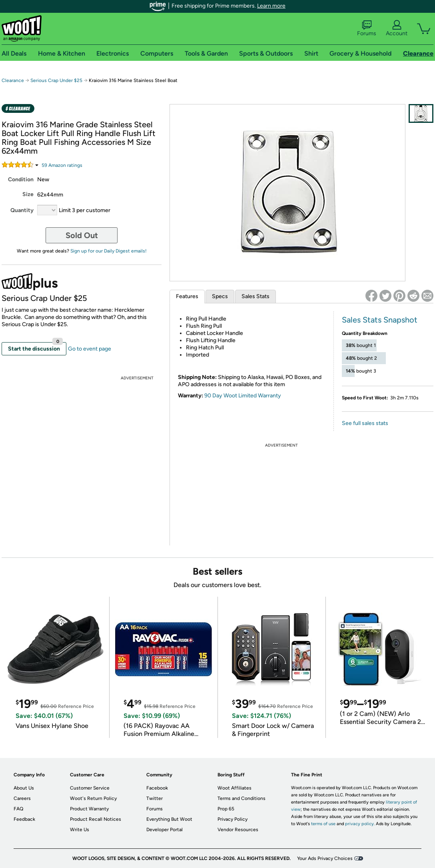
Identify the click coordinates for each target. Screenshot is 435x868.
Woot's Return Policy (93, 798)
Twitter (155, 798)
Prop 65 (226, 809)
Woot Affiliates (234, 788)
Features (187, 296)
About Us (24, 788)
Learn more (271, 6)
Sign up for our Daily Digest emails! (109, 251)
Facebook (157, 788)
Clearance (13, 80)
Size (28, 194)
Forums (367, 28)
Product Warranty (89, 809)
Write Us (80, 830)
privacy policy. (360, 824)
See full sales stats (365, 423)
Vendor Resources (238, 830)
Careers (22, 798)
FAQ (18, 809)
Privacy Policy (232, 819)
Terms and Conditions (241, 798)
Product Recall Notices (96, 819)
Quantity (22, 210)
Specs (220, 296)
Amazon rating (62, 165)
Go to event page (90, 349)
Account (397, 28)
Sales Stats (255, 296)
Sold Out (82, 235)
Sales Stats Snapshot (380, 320)
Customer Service (90, 788)
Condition (21, 179)
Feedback (24, 819)
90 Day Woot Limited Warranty (243, 396)
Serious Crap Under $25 (56, 80)
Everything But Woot (169, 819)
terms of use (323, 824)
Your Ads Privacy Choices (325, 858)
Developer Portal (165, 830)
